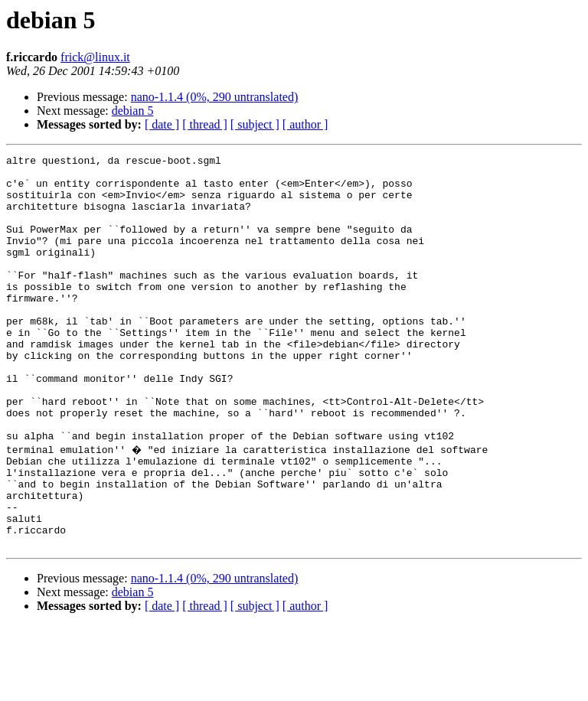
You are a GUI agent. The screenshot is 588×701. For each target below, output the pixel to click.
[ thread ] (205, 124)
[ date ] (162, 124)
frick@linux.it (95, 57)
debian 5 (133, 111)
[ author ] (305, 124)
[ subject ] (255, 124)
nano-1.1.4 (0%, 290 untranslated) (215, 97)
